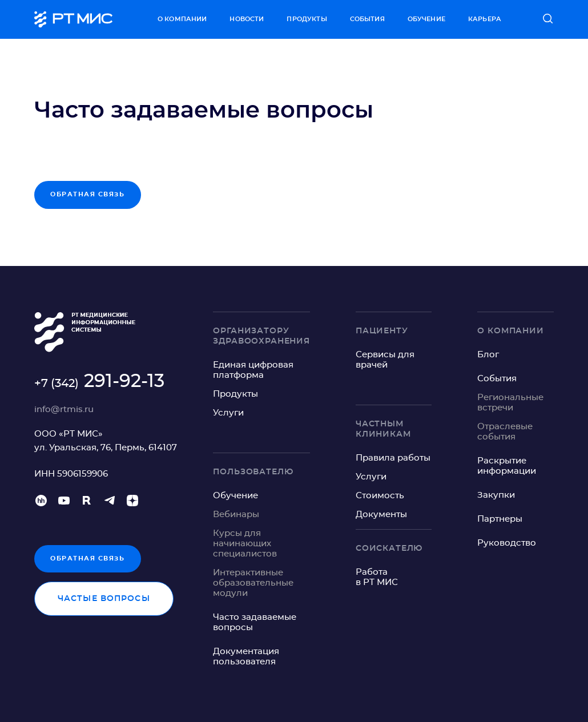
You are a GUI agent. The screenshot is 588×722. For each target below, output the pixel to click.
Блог (488, 355)
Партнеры (500, 519)
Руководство (507, 543)
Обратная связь (88, 558)
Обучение (426, 19)
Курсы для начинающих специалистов (245, 544)
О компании (182, 19)
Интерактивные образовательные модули (253, 583)
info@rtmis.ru (64, 410)
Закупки (496, 495)
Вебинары (236, 515)
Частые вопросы (104, 599)
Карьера (485, 19)
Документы (381, 515)
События (367, 19)
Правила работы (393, 458)
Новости (247, 19)
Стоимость (380, 496)
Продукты (307, 19)
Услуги (228, 413)
